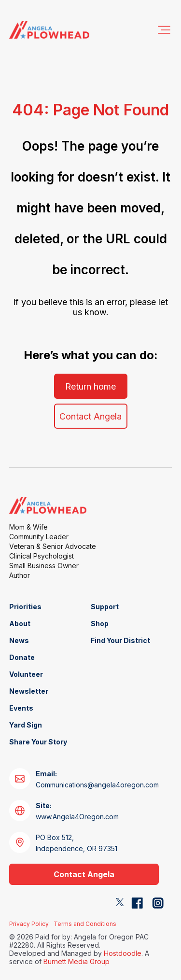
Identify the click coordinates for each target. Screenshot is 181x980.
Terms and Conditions (85, 924)
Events (21, 708)
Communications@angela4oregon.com (97, 779)
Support (105, 607)
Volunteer (26, 674)
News (19, 640)
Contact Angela (90, 416)
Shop (100, 623)
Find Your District (120, 640)
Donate (22, 657)
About (20, 623)
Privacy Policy (29, 924)
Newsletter (29, 691)
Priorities (25, 607)
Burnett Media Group (77, 961)
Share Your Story (38, 742)
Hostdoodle (123, 953)
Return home (90, 386)
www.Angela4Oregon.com (77, 811)
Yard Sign (26, 725)
